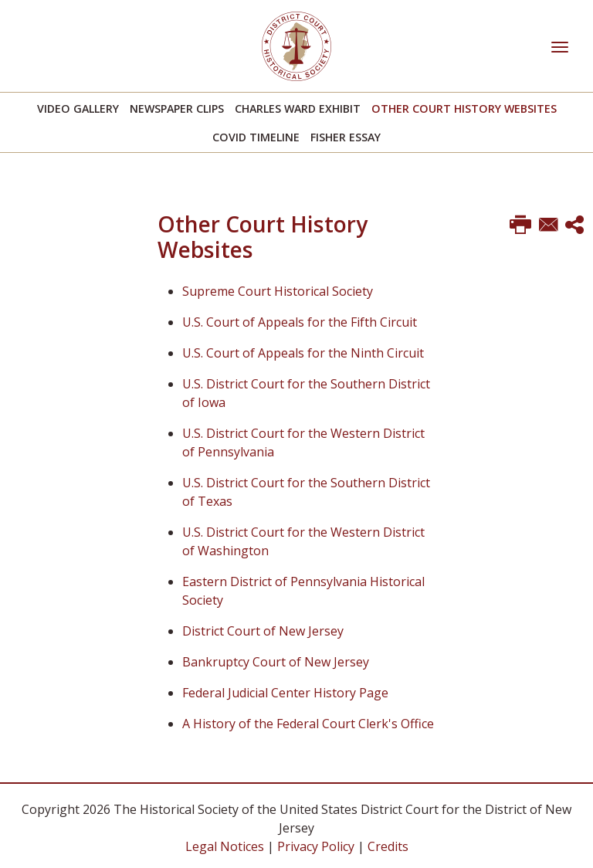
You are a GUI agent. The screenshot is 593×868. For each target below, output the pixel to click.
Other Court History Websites (464, 108)
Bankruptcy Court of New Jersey (276, 662)
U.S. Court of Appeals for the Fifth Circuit (300, 322)
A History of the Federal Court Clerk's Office (308, 724)
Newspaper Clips (177, 108)
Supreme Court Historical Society (278, 291)
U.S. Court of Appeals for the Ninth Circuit (303, 353)
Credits (388, 846)
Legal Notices (225, 846)
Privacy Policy (316, 846)
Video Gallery (78, 108)
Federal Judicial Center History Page (285, 693)
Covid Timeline (256, 137)
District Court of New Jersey (263, 631)
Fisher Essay (346, 137)
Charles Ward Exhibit (298, 108)
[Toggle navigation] (560, 46)
